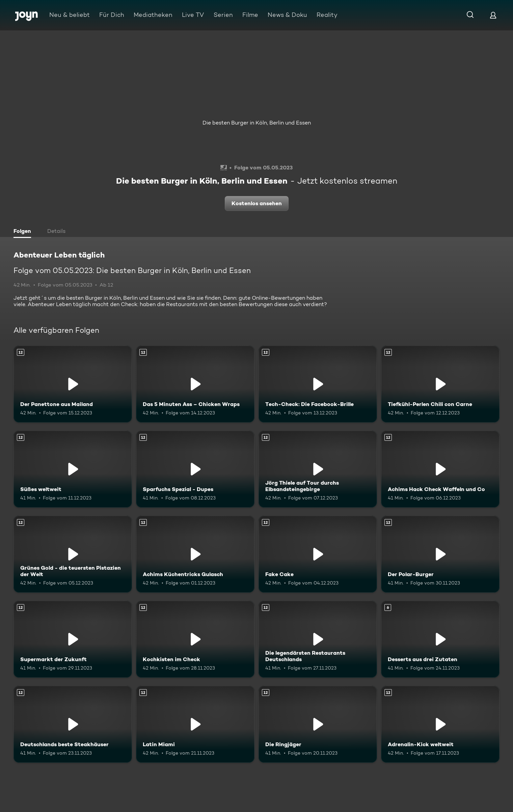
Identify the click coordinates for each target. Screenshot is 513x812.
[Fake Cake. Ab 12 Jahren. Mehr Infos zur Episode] (318, 554)
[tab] (24, 232)
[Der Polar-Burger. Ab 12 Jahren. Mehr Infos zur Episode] (440, 554)
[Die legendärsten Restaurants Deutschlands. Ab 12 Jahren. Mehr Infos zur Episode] (318, 639)
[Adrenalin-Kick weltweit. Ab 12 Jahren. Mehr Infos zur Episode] (440, 724)
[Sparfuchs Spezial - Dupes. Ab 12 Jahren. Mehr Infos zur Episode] (195, 469)
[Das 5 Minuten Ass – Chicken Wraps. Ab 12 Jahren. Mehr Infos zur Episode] (195, 384)
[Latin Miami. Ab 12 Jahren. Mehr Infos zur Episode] (195, 724)
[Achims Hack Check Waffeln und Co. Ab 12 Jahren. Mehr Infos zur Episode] (440, 469)
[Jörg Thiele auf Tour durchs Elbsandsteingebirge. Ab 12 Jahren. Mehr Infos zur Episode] (318, 469)
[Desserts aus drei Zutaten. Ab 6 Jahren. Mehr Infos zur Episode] (440, 639)
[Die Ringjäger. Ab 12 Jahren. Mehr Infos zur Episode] (318, 724)
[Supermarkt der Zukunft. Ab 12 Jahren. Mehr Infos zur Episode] (73, 639)
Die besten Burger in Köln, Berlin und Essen (257, 123)
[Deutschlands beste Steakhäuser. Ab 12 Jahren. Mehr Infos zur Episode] (73, 724)
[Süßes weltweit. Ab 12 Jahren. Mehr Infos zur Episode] (73, 469)
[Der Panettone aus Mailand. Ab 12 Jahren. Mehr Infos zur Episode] (73, 384)
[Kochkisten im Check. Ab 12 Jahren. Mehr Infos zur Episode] (195, 639)
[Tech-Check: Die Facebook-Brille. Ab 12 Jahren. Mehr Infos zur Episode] (318, 384)
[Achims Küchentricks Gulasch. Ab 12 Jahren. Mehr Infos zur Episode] (195, 554)
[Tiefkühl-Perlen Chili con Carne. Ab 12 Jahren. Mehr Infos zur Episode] (440, 384)
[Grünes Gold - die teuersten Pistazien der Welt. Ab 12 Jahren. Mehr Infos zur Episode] (73, 554)
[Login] (493, 15)
